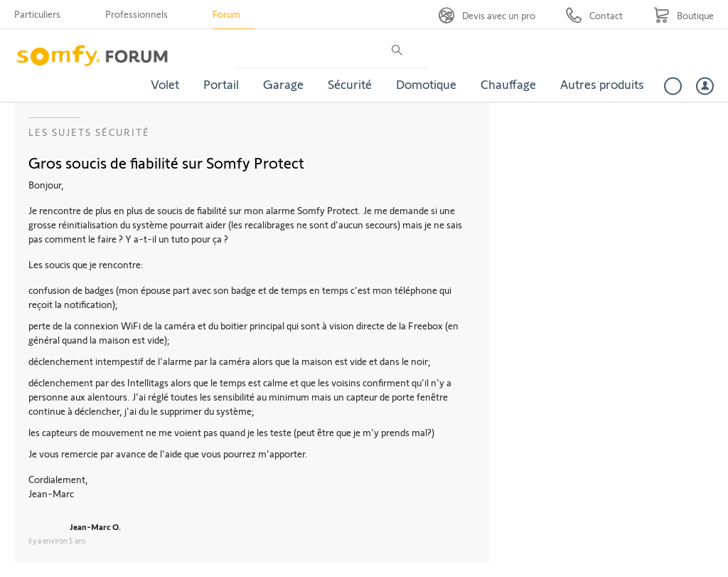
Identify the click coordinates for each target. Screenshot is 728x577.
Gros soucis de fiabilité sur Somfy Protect (166, 162)
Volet (165, 84)
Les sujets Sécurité (89, 132)
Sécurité (350, 84)
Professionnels (136, 14)
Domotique (426, 84)
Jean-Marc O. (95, 526)
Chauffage (508, 84)
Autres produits (602, 84)
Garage (283, 84)
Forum (226, 14)
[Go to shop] (684, 15)
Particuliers (37, 14)
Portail (221, 84)
